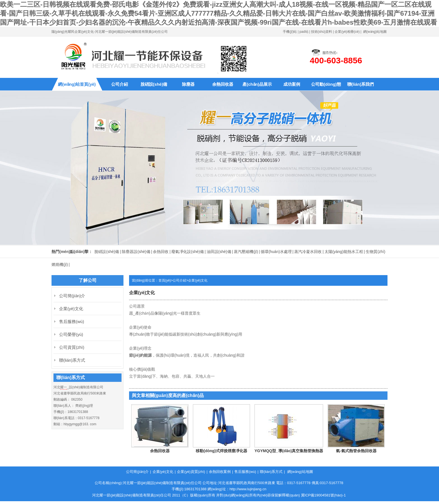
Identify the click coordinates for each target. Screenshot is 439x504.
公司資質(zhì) (72, 347)
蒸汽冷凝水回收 (308, 252)
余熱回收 (161, 252)
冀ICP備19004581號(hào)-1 (323, 495)
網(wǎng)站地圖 (375, 32)
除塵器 (188, 84)
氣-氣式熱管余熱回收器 (356, 451)
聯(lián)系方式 (72, 360)
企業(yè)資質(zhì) (191, 472)
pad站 (304, 32)
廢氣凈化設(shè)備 (188, 252)
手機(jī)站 (290, 32)
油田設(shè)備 (219, 252)
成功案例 (292, 84)
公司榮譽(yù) (71, 334)
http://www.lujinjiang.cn (248, 489)
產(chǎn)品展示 (257, 84)
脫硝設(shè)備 (154, 84)
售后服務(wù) (72, 321)
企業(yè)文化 (198, 280)
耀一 (64, 387)
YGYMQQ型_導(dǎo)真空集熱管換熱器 (289, 451)
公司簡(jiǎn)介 (72, 296)
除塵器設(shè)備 (136, 252)
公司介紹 (120, 84)
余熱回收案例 (220, 472)
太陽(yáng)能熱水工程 (344, 252)
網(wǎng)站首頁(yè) (77, 84)
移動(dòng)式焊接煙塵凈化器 (221, 451)
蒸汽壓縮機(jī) (246, 252)
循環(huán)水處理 (276, 252)
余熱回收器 (223, 84)
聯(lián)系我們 (361, 84)
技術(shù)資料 (322, 32)
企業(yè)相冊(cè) (347, 32)
